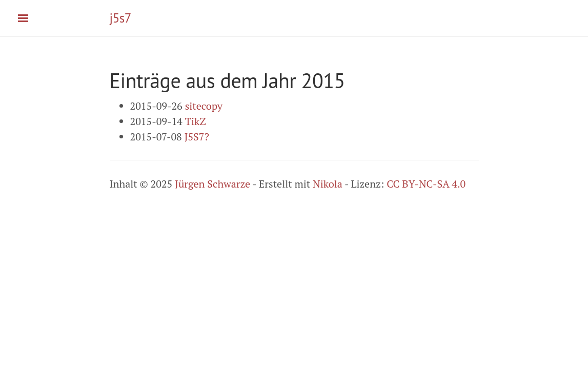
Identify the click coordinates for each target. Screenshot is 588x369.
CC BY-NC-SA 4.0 (426, 184)
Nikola (328, 184)
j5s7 (120, 18)
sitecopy (204, 106)
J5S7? (197, 137)
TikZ (196, 121)
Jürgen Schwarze (212, 184)
